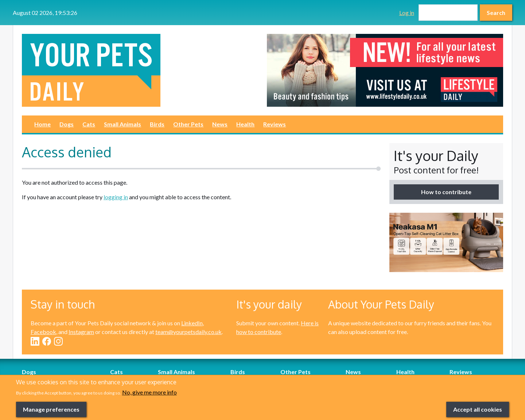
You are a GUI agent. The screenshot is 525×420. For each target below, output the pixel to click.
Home (42, 124)
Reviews (275, 124)
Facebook (43, 332)
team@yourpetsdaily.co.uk (188, 332)
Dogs (67, 124)
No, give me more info (149, 400)
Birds (157, 124)
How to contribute (446, 192)
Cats (89, 124)
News (220, 124)
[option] (385, 70)
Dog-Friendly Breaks (48, 380)
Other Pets (188, 124)
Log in (407, 13)
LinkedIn (192, 323)
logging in (116, 197)
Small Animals (122, 124)
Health (245, 124)
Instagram (81, 332)
